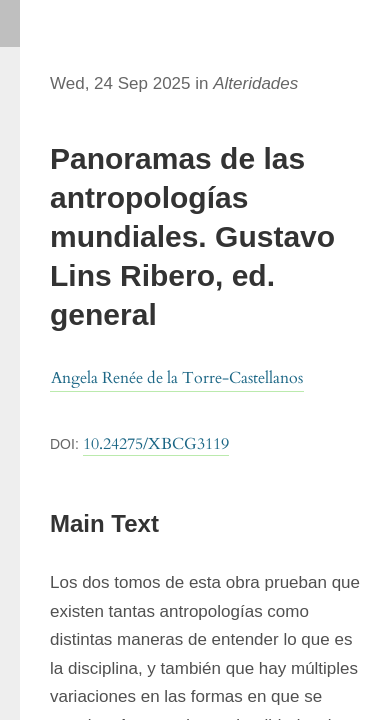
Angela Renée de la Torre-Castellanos (177, 378)
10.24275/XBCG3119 (156, 444)
